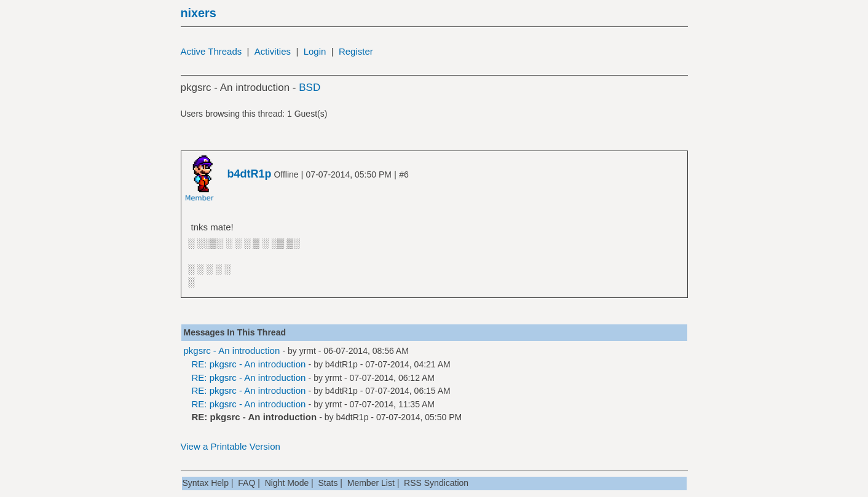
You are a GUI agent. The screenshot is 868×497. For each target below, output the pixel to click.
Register (356, 51)
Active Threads (211, 51)
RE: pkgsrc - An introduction (249, 364)
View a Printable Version (231, 446)
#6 (404, 174)
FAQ (247, 483)
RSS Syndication (436, 483)
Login (315, 51)
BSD (310, 88)
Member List (371, 483)
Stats (328, 483)
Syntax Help (206, 483)
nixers (199, 13)
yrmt (308, 351)
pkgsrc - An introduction (232, 350)
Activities (273, 51)
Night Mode (287, 483)
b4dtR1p (341, 364)
